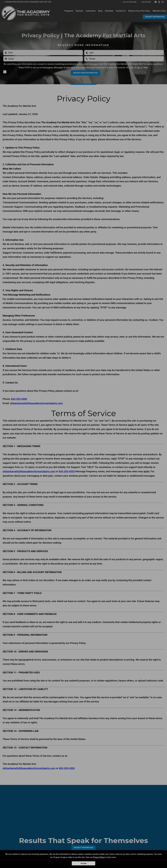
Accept (83, 863)
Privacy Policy (99, 857)
